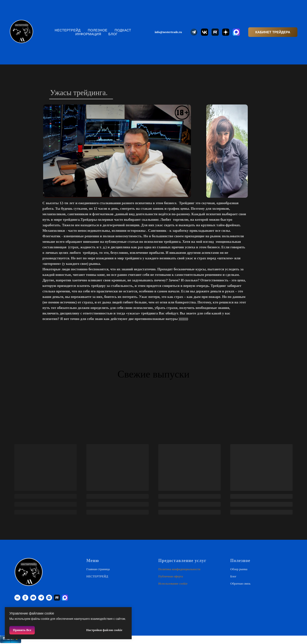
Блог (113, 34)
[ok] (25, 598)
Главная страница (98, 569)
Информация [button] (88, 34)
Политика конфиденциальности (179, 569)
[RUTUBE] (57, 598)
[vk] (17, 598)
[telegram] (41, 598)
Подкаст (123, 30)
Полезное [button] (98, 30)
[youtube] (33, 598)
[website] (194, 32)
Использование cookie (173, 583)
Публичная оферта (171, 576)
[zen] (49, 598)
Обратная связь (240, 583)
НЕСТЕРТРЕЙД (68, 30)
